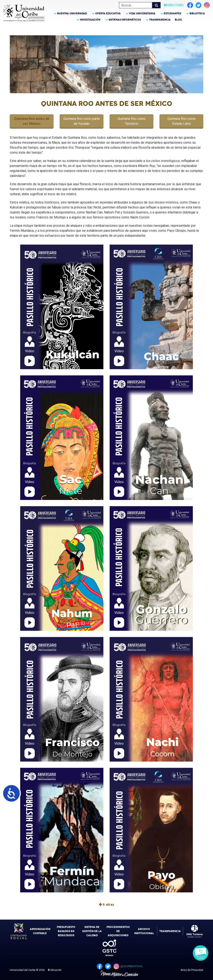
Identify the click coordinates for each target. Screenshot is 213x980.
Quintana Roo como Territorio (132, 121)
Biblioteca (197, 13)
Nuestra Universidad (72, 13)
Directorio (174, 5)
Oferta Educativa (108, 13)
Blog (178, 20)
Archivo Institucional (144, 931)
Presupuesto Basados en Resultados (66, 931)
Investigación (90, 20)
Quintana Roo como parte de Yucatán (82, 121)
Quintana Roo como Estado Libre (181, 121)
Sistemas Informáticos (125, 20)
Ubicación (55, 970)
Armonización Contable (40, 931)
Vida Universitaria (142, 13)
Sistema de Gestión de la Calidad (92, 931)
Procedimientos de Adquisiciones (118, 931)
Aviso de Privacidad (192, 970)
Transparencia (160, 20)
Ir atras (106, 905)
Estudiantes (172, 13)
